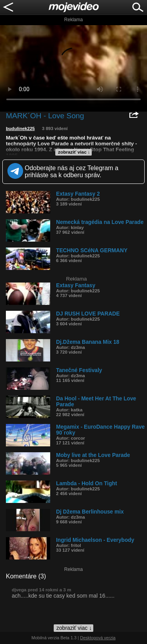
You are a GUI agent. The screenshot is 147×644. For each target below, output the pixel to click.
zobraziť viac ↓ (74, 152)
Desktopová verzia (98, 638)
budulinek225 (20, 128)
